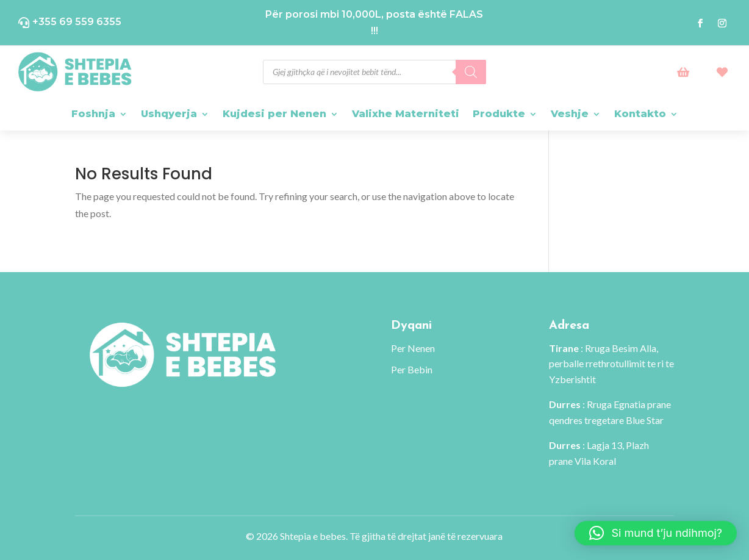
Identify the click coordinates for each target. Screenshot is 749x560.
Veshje (570, 114)
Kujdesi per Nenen (274, 114)
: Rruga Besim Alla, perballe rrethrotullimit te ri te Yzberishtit (611, 364)
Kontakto (640, 114)
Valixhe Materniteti (406, 114)
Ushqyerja (169, 114)
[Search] (471, 72)
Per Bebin (412, 369)
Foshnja (93, 114)
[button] (656, 533)
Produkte (499, 114)
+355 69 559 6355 (77, 22)
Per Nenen (413, 348)
